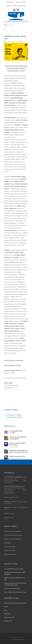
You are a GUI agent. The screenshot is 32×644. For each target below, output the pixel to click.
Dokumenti (24, 2)
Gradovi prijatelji (22, 6)
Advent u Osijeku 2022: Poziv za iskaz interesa (15, 603)
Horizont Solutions (19, 639)
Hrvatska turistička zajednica (13, 531)
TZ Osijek (12, 518)
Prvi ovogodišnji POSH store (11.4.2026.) (14, 569)
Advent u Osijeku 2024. (10, 617)
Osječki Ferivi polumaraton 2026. (17, 456)
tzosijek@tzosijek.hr (13, 497)
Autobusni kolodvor (10, 550)
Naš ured (18, 2)
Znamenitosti (7, 614)
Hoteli (6, 610)
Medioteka (9, 6)
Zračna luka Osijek (10, 547)
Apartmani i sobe (8, 621)
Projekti (15, 6)
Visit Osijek (12, 513)
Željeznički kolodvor (10, 554)
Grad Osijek (8, 543)
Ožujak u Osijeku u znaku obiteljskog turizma (15, 592)
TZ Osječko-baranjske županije (13, 535)
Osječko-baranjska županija (12, 539)
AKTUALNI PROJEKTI (10, 2)
